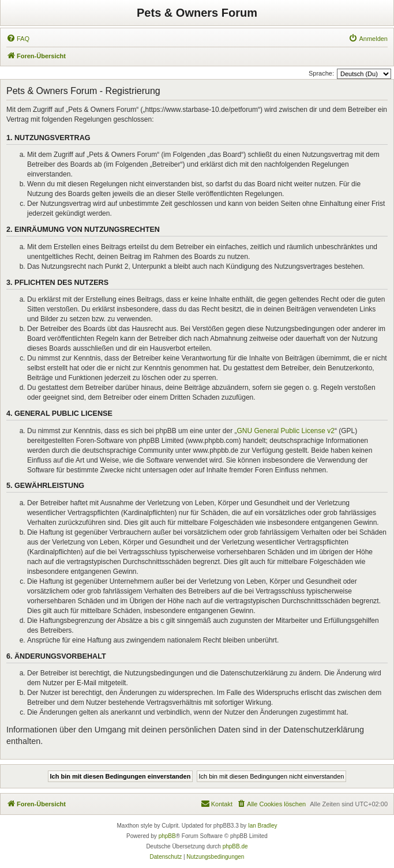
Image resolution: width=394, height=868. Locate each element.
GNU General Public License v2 (286, 431)
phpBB (167, 836)
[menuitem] (18, 39)
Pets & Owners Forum (197, 13)
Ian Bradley (263, 826)
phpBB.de (235, 846)
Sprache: (321, 73)
